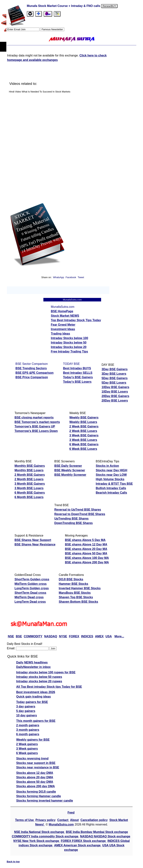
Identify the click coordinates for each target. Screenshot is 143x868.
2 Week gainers (27, 744)
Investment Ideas (63, 329)
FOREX (74, 636)
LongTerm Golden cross (32, 588)
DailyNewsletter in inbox (33, 667)
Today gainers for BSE (32, 702)
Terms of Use (25, 820)
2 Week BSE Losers (83, 431)
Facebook (71, 277)
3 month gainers (28, 730)
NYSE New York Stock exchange (37, 841)
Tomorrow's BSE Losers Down (36, 431)
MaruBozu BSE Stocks (75, 593)
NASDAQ (51, 636)
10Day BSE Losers (115, 392)
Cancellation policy (94, 820)
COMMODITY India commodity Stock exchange (46, 836)
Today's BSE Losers (77, 382)
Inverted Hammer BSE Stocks (80, 588)
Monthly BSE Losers (29, 470)
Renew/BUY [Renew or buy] (109, 6)
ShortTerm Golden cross (32, 579)
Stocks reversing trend (32, 758)
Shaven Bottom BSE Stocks (78, 602)
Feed (71, 813)
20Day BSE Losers (115, 401)
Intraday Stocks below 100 (69, 338)
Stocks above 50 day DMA (35, 782)
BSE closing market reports (34, 418)
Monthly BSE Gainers (30, 466)
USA (109, 636)
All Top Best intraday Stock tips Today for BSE (49, 687)
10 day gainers (27, 715)
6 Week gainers (27, 753)
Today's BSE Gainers (78, 377)
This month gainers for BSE (36, 721)
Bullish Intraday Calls (111, 488)
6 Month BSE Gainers (30, 493)
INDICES (87, 636)
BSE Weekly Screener (70, 470)
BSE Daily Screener (68, 466)
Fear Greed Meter (63, 325)
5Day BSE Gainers (115, 378)
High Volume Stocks (110, 479)
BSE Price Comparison (32, 377)
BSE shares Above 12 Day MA (86, 544)
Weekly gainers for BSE (33, 740)
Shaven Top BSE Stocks (76, 597)
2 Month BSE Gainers (30, 475)
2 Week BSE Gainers (84, 426)
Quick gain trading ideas (34, 697)
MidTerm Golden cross (31, 584)
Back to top (13, 862)
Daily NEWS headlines (32, 662)
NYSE (63, 636)
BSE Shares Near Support (33, 540)
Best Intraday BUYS (77, 368)
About (74, 820)
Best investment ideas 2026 (36, 692)
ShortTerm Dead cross (30, 593)
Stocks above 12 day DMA (35, 773)
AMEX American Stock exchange (78, 845)
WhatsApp (59, 277)
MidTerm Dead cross (29, 597)
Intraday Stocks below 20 (69, 347)
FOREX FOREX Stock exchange (84, 841)
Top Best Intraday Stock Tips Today (76, 320)
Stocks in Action (107, 466)
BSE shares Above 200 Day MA (87, 562)
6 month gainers (28, 734)
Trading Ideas (60, 334)
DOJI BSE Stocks (71, 579)
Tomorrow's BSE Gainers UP (35, 426)
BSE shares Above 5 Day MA (85, 540)
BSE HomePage (62, 311)
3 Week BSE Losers (83, 440)
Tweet (81, 277)
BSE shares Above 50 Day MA (86, 553)
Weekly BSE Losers (83, 422)
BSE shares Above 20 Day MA (86, 549)
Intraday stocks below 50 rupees (39, 677)
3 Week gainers (27, 749)
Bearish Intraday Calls (111, 493)
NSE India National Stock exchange (40, 832)
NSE (11, 636)
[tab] (30, 14)
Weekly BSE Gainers (84, 418)
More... (119, 636)
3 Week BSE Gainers (84, 435)
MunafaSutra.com (61, 824)
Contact (63, 820)
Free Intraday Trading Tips (69, 352)
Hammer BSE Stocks (73, 584)
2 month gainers (28, 725)
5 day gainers (26, 711)
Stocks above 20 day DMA (35, 777)
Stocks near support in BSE (36, 763)
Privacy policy (46, 820)
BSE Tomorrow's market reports (37, 422)
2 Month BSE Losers (29, 479)
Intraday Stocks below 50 (69, 343)
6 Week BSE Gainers (84, 444)
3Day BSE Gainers (115, 369)
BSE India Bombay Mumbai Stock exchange (97, 832)
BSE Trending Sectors (31, 368)
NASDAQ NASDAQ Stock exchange (105, 836)
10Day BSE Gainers (116, 387)
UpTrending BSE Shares (71, 519)
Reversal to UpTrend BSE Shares (78, 510)
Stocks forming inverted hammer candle (45, 801)
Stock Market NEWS (65, 316)
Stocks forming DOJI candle (36, 792)
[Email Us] (48, 14)
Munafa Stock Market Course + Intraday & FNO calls (64, 6)
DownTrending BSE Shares (74, 523)
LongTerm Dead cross (30, 602)
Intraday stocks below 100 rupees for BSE (46, 672)
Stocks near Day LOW (111, 475)
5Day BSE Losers (114, 383)
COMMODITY (33, 636)
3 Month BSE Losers (29, 488)
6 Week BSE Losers (83, 449)
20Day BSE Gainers (116, 396)
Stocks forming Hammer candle (39, 796)
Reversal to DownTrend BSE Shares (80, 514)
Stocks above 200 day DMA (35, 786)
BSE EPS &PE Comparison (35, 373)
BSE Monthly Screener (70, 475)
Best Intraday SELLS (78, 373)
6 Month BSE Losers (29, 497)
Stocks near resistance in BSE (38, 767)
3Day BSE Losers (114, 374)
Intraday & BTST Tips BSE (114, 484)
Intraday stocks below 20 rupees (39, 681)
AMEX (99, 636)
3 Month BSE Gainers (30, 484)
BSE (19, 636)
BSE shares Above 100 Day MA (87, 558)
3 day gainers (26, 706)
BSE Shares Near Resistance (35, 544)
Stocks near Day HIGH (111, 470)
